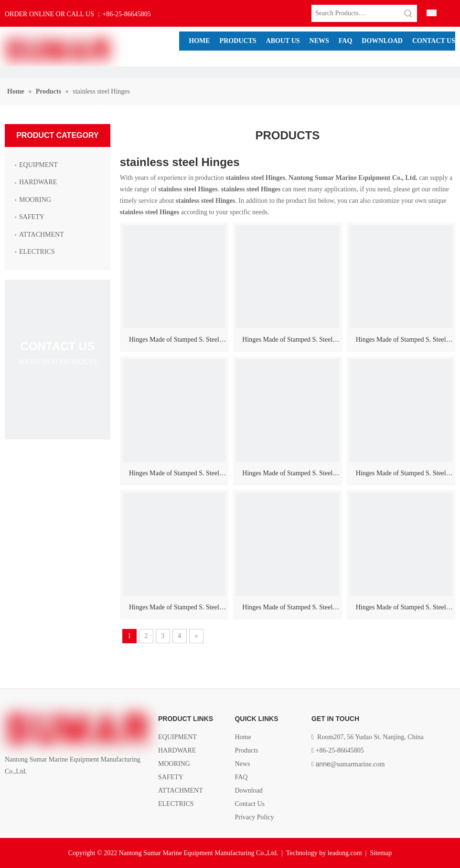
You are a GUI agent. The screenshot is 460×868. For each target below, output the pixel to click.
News (242, 764)
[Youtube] (59, 793)
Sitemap (381, 853)
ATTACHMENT (42, 235)
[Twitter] (43, 793)
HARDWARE (38, 182)
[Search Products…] (356, 13)
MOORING (35, 200)
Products (246, 750)
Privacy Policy (254, 817)
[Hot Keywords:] (408, 13)
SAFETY (32, 217)
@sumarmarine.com (350, 764)
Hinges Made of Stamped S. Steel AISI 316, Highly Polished (174, 341)
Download (248, 790)
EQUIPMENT (38, 165)
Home (243, 737)
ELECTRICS (37, 252)
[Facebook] (11, 793)
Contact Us (250, 804)
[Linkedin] (27, 793)
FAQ (241, 777)
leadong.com (345, 853)
